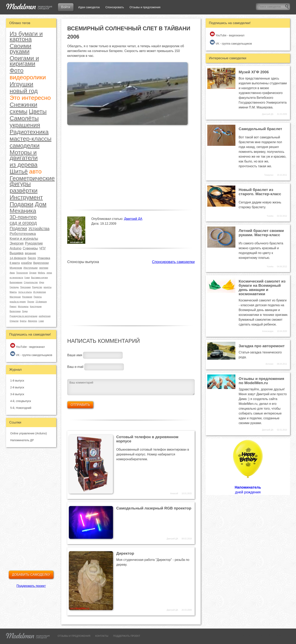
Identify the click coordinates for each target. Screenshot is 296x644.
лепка (49, 273)
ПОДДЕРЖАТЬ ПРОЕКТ (127, 636)
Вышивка (17, 253)
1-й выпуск (17, 381)
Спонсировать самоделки (173, 262)
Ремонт (13, 307)
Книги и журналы (24, 239)
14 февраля (18, 258)
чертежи (44, 268)
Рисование (27, 297)
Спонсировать (115, 7)
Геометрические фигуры (32, 181)
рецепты (47, 287)
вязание (31, 253)
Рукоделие (34, 243)
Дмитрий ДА (133, 219)
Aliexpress (33, 321)
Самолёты (24, 118)
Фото (17, 70)
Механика (23, 211)
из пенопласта (16, 278)
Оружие (33, 273)
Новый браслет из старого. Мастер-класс (260, 192)
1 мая (41, 321)
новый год (24, 91)
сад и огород (23, 223)
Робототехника (23, 234)
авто (35, 171)
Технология (22, 273)
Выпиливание (16, 282)
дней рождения (248, 466)
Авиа (12, 273)
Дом (41, 204)
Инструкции (31, 268)
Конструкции (36, 307)
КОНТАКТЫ (102, 636)
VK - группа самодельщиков (31, 354)
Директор (125, 553)
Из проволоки (39, 292)
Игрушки (21, 84)
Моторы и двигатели (24, 155)
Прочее (31, 302)
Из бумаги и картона (26, 36)
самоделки (25, 145)
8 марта (15, 263)
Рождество (37, 287)
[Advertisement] (131, 292)
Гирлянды (14, 287)
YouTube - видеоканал (27, 346)
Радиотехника (29, 132)
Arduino (16, 248)
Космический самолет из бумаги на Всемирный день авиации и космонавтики (262, 288)
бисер (32, 258)
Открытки (14, 321)
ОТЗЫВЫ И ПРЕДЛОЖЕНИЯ (74, 636)
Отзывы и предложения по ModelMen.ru (261, 381)
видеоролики (28, 77)
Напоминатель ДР (22, 440)
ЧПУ (43, 248)
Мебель (42, 273)
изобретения (45, 316)
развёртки (24, 190)
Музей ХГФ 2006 (254, 72)
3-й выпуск (17, 394)
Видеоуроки (41, 263)
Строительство (31, 282)
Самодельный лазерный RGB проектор (154, 508)
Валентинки (15, 311)
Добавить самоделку (31, 575)
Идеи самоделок (89, 7)
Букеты (23, 321)
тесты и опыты (25, 292)
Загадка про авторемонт (262, 346)
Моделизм (16, 268)
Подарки (21, 204)
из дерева (24, 165)
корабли (27, 263)
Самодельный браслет (260, 129)
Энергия (17, 243)
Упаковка (44, 258)
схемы (19, 111)
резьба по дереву (18, 302)
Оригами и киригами (24, 61)
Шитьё (19, 171)
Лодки (25, 311)
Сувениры (30, 248)
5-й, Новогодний (21, 408)
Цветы (38, 111)
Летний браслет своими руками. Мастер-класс (261, 233)
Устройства (39, 229)
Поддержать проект (31, 586)
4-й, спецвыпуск (21, 401)
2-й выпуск (17, 387)
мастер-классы (31, 139)
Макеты (13, 292)
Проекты (38, 297)
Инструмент (26, 197)
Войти (66, 7)
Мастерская (15, 297)
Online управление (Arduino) (28, 433)
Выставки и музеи (39, 278)
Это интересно (30, 98)
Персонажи (25, 287)
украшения (25, 125)
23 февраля (41, 302)
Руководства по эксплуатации (23, 316)
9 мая (27, 278)
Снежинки (23, 105)
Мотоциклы (23, 307)
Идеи (42, 282)
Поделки (18, 229)
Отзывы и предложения (145, 7)
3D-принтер (23, 217)
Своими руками (20, 49)
